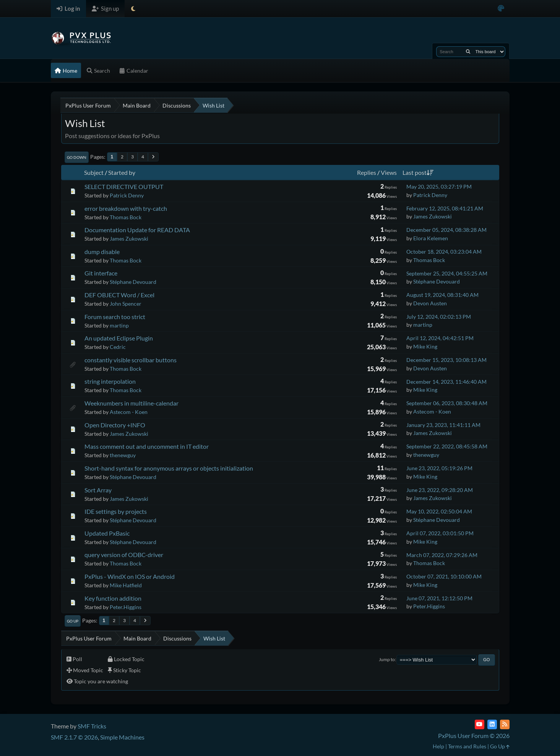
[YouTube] (480, 724)
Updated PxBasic (107, 533)
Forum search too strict (115, 317)
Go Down (77, 157)
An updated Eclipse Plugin (119, 338)
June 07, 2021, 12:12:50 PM (439, 598)
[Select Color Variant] (501, 9)
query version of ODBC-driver (124, 555)
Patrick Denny (127, 195)
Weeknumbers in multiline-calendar (131, 403)
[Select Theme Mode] (133, 9)
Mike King (425, 346)
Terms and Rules (467, 746)
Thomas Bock (126, 217)
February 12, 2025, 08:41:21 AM (445, 208)
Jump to (387, 659)
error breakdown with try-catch (126, 208)
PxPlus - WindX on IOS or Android (130, 576)
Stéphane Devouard (133, 282)
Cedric (118, 347)
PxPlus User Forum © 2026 (474, 736)
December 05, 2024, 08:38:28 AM (446, 230)
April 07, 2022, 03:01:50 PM (440, 533)
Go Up (73, 621)
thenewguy (123, 455)
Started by (122, 172)
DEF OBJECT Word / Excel (119, 295)
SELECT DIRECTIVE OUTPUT (124, 187)
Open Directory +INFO (115, 425)
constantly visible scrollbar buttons (131, 360)
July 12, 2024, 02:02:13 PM (439, 317)
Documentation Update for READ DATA (137, 230)
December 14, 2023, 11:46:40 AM (446, 382)
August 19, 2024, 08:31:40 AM (442, 295)
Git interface (101, 273)
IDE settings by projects (116, 511)
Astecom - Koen (129, 412)
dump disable (102, 252)
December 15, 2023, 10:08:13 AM (446, 360)
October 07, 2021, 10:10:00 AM (444, 576)
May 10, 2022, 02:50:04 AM (439, 511)
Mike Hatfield (126, 585)
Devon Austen (430, 303)
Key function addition (113, 598)
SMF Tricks (92, 726)
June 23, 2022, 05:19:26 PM (439, 468)
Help (438, 746)
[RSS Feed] (505, 724)
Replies (367, 172)
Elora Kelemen (431, 238)
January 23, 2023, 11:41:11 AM (443, 425)
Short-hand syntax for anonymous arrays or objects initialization (169, 468)
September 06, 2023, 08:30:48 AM (447, 403)
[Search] (468, 52)
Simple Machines (122, 737)
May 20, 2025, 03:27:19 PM (439, 187)
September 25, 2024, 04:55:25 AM (447, 273)
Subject (94, 172)
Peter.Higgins (126, 607)
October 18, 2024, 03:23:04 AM (444, 252)
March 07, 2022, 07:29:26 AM (442, 555)
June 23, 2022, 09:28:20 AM (440, 490)
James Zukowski (433, 216)
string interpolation (110, 381)
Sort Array (98, 490)
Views (389, 172)
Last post (418, 172)
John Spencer (126, 304)
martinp (119, 325)
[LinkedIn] (492, 724)
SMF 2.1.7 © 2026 (74, 737)
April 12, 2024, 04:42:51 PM (440, 338)
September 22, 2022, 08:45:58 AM (447, 446)
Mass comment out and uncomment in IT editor (147, 446)
